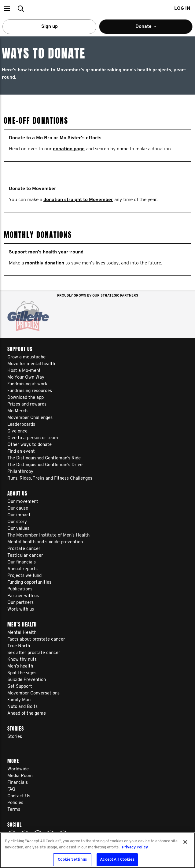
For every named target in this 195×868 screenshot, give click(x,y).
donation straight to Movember (78, 200)
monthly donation (45, 263)
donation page (69, 149)
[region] (97, 850)
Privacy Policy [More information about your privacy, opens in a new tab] (135, 847)
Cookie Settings (72, 860)
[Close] (185, 842)
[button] (7, 8)
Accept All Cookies (117, 860)
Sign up (50, 27)
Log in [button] (182, 9)
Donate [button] (146, 29)
